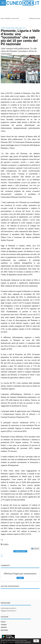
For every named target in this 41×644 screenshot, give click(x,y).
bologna (4, 630)
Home (3, 18)
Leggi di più (28, 642)
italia (3, 622)
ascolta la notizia (20, 551)
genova (4, 627)
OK (36, 641)
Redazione (6, 603)
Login (20, 578)
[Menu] (3, 3)
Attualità (8, 18)
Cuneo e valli (15, 18)
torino (4, 625)
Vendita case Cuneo (35, 18)
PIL (2, 556)
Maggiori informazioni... (9, 611)
